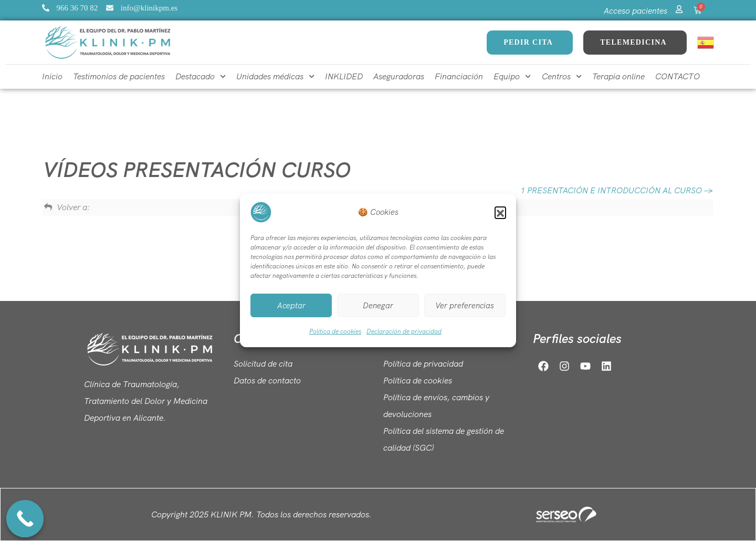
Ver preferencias (465, 306)
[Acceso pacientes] (679, 8)
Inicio (52, 76)
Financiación (459, 76)
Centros (562, 76)
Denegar (378, 306)
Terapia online (618, 76)
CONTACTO (678, 76)
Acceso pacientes (636, 11)
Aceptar (291, 306)
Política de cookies (335, 331)
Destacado (201, 76)
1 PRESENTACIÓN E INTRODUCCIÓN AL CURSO (617, 190)
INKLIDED (344, 76)
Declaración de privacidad (404, 331)
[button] (500, 212)
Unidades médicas (275, 76)
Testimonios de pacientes (119, 76)
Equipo (512, 76)
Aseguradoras (399, 76)
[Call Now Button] (25, 519)
